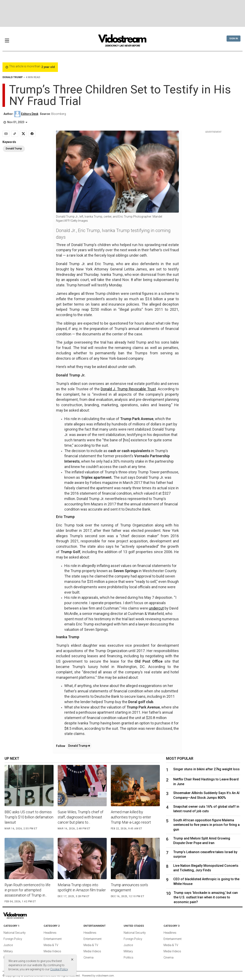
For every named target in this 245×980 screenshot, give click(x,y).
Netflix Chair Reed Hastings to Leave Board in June (206, 782)
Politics (128, 957)
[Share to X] (23, 134)
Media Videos (52, 951)
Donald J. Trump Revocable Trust (128, 389)
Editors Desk (30, 114)
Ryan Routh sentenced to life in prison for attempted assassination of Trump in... (27, 890)
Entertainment (53, 939)
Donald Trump (79, 746)
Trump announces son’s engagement (129, 887)
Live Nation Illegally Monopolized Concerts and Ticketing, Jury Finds (206, 868)
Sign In (234, 39)
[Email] (6, 134)
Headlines (50, 933)
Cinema (88, 957)
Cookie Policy (59, 969)
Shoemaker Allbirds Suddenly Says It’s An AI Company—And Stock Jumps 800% (206, 795)
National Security (15, 933)
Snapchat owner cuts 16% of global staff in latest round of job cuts (206, 809)
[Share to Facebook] (32, 134)
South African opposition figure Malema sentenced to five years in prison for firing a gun (206, 825)
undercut (156, 608)
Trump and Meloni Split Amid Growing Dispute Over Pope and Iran (202, 841)
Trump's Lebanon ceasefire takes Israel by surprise (205, 854)
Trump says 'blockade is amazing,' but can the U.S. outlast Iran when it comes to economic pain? (206, 897)
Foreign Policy (13, 939)
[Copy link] (15, 134)
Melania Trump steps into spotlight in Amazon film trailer (82, 887)
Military (8, 951)
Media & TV (51, 945)
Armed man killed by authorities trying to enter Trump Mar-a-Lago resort (131, 817)
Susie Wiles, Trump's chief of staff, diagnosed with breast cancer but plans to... (81, 817)
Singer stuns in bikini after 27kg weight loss (206, 769)
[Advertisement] (123, 13)
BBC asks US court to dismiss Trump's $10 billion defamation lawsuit (29, 817)
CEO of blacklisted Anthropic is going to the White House (206, 881)
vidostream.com (105, 976)
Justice (8, 945)
